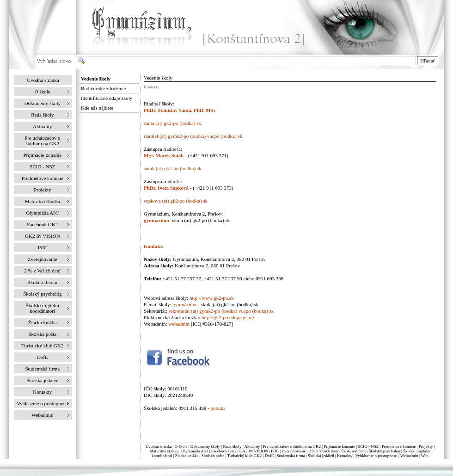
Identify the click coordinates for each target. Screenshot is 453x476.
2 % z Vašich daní (324, 451)
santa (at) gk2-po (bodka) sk (172, 123)
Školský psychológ (384, 451)
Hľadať (428, 61)
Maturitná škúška (164, 451)
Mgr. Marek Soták (164, 155)
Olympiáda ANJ (195, 451)
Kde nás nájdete (97, 108)
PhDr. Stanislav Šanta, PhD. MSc (180, 110)
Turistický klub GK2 (245, 456)
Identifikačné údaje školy (107, 98)
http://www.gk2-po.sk (212, 298)
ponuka (218, 408)
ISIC (275, 451)
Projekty (426, 446)
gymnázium (156, 220)
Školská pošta (213, 456)
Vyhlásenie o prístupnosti (376, 456)
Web (425, 456)
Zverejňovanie (294, 451)
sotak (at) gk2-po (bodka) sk (173, 168)
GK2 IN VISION (254, 451)
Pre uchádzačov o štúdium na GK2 (292, 446)
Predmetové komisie (399, 446)
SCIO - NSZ (368, 446)
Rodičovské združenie (103, 88)
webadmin (179, 324)
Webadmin (409, 456)
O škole (181, 446)
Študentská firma (291, 456)
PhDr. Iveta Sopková (166, 188)
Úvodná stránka (43, 80)
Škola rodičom (353, 451)
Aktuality (252, 446)
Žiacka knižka (187, 456)
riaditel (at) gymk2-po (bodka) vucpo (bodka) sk (193, 136)
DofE (269, 456)
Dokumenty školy (205, 446)
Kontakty (345, 456)
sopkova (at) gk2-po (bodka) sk (176, 201)
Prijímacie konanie (339, 446)
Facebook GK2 (224, 451)
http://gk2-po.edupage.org (228, 317)
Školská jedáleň (321, 456)
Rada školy (232, 446)
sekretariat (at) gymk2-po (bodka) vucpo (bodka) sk (221, 311)
